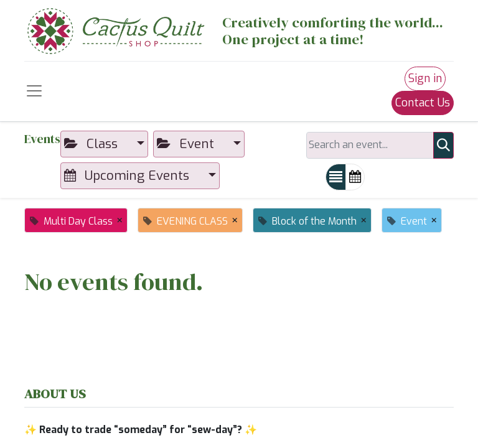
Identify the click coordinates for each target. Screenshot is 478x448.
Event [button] (187, 144)
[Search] (443, 145)
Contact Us (423, 103)
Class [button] (93, 144)
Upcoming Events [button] (129, 175)
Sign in (425, 78)
